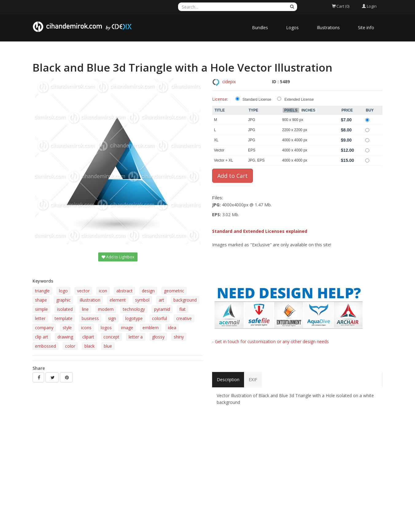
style (67, 328)
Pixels (291, 110)
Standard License (257, 100)
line (85, 309)
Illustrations (328, 27)
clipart (88, 337)
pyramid (162, 309)
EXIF (253, 379)
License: (220, 99)
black (89, 346)
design (148, 291)
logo (63, 291)
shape (41, 300)
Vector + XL (223, 160)
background (185, 300)
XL (216, 140)
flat (182, 309)
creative (184, 318)
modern (106, 309)
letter (40, 318)
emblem (151, 328)
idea (172, 328)
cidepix (229, 82)
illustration (90, 300)
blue (108, 346)
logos (106, 328)
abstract (124, 291)
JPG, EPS (256, 160)
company (44, 328)
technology (134, 309)
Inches (308, 110)
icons (86, 328)
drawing (65, 337)
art (161, 300)
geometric (174, 291)
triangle (42, 291)
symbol (142, 300)
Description (228, 379)
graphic (63, 300)
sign (112, 318)
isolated (65, 309)
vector (83, 291)
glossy (158, 337)
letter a (136, 337)
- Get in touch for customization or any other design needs (270, 341)
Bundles (260, 27)
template (64, 318)
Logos (292, 27)
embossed (45, 346)
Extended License (299, 100)
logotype (134, 318)
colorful (159, 318)
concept (111, 337)
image (127, 328)
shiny (179, 337)
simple (41, 309)
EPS (252, 150)
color (70, 346)
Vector (219, 150)
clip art (42, 337)
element (118, 300)
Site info (366, 27)
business (90, 318)
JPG (252, 120)
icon (103, 291)
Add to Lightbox (118, 257)
